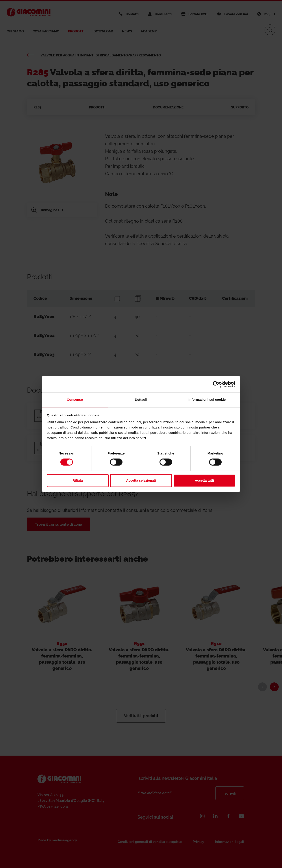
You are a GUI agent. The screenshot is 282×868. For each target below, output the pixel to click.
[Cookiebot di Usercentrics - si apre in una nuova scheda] (216, 384)
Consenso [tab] (75, 400)
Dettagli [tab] (141, 400)
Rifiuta (78, 480)
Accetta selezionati (141, 480)
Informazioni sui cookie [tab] (207, 400)
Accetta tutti (204, 480)
